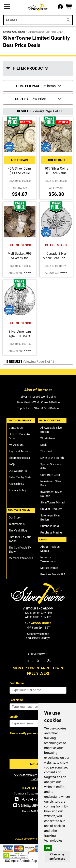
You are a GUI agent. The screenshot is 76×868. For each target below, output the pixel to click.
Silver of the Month (52, 458)
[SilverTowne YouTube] (44, 661)
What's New (48, 438)
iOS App (10, 861)
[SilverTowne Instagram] (33, 661)
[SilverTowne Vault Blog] (49, 661)
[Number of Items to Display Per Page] (51, 86)
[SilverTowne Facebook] (28, 661)
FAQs (12, 464)
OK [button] (48, 848)
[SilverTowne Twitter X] (38, 661)
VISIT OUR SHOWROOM (38, 608)
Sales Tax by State (20, 477)
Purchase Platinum (52, 532)
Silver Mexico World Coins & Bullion (38, 402)
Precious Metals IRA (53, 574)
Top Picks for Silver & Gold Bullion (38, 408)
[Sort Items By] (45, 98)
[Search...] (34, 20)
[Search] (68, 20)
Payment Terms (19, 451)
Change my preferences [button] (57, 857)
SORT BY (22, 99)
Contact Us (16, 428)
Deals (44, 445)
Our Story (15, 517)
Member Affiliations (21, 558)
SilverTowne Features (14, 32)
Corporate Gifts (50, 475)
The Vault (46, 451)
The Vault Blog (18, 530)
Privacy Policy (17, 490)
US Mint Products (51, 509)
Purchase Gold (50, 526)
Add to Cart (20, 160)
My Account (16, 445)
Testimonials (17, 524)
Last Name (17, 700)
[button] (69, 7)
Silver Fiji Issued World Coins (38, 397)
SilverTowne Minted (52, 502)
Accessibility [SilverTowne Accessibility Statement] (16, 484)
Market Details (49, 568)
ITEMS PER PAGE (27, 86)
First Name (17, 683)
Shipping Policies (19, 458)
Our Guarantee (18, 471)
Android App (27, 861)
